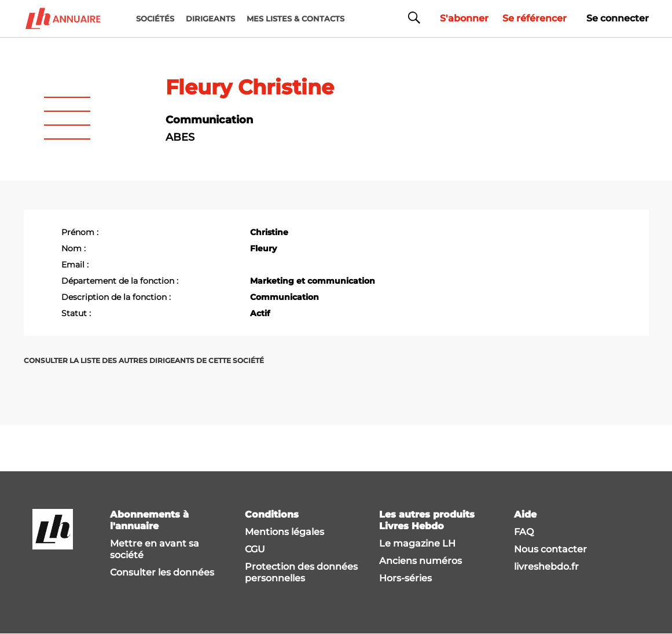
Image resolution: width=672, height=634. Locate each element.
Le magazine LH (417, 543)
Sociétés (155, 19)
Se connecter (618, 18)
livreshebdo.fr (546, 567)
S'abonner (464, 18)
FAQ (524, 532)
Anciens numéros (421, 561)
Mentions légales (284, 532)
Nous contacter (550, 549)
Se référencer (535, 18)
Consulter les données (162, 572)
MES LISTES (295, 19)
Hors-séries (405, 578)
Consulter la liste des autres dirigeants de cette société (144, 360)
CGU (255, 549)
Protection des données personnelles (301, 572)
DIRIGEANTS (210, 19)
